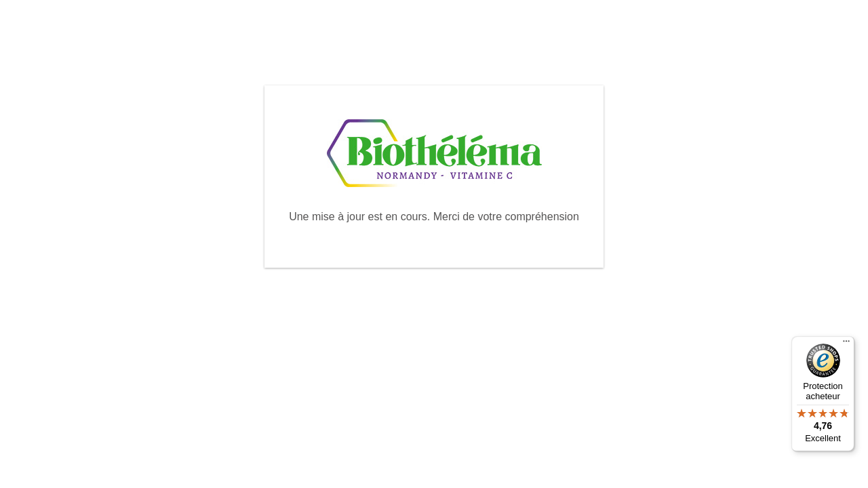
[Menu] (846, 344)
